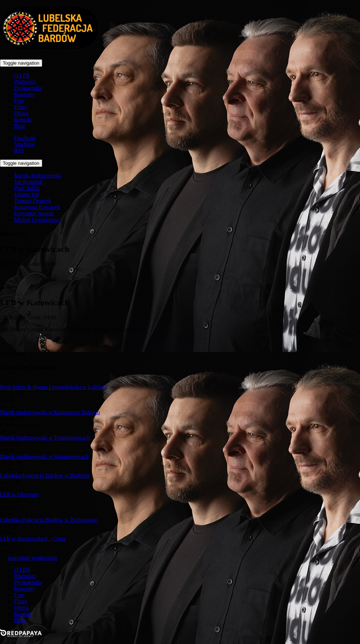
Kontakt (23, 120)
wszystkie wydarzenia (33, 558)
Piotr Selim (27, 188)
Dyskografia (28, 88)
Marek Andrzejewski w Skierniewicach (44, 457)
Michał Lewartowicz (37, 220)
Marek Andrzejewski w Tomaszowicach (45, 438)
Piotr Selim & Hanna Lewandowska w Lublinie (54, 387)
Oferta (21, 113)
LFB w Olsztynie (19, 495)
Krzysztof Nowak (34, 213)
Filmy (21, 107)
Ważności (25, 82)
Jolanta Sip (27, 194)
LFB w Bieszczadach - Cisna (33, 539)
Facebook (25, 138)
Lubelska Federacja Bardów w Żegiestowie (49, 520)
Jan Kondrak (28, 182)
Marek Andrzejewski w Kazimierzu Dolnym (50, 412)
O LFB (22, 75)
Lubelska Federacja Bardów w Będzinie (45, 476)
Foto (19, 101)
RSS (19, 151)
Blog (20, 126)
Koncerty (25, 94)
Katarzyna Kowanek (37, 207)
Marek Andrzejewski (38, 175)
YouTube (24, 144)
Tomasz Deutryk (33, 201)
